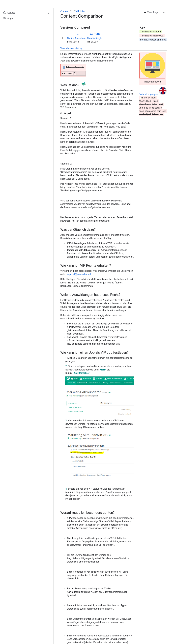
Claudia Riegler (95, 38)
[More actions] (164, 12)
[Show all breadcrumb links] (72, 11)
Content (64, 11)
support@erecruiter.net (79, 274)
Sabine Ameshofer (77, 38)
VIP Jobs (80, 11)
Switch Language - (149, 94)
